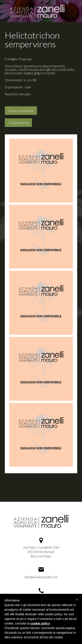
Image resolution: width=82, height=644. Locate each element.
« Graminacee (18, 123)
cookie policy (40, 623)
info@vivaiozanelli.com (41, 577)
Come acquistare (21, 111)
